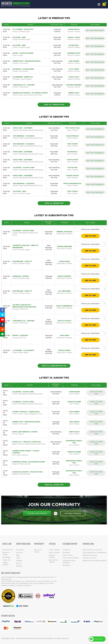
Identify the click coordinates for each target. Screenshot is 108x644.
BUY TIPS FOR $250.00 (95, 94)
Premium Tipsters (52, 556)
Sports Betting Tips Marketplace (94, 552)
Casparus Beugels (74, 85)
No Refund (66, 565)
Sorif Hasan (74, 432)
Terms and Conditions (71, 558)
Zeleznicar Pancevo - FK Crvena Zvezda (30, 93)
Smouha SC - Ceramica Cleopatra (27, 442)
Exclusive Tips (8, 550)
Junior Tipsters (54, 550)
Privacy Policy (68, 555)
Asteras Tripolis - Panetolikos (26, 412)
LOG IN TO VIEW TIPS (96, 393)
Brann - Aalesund (20, 335)
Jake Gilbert (74, 412)
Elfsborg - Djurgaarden (23, 69)
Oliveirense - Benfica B (23, 77)
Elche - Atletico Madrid (23, 53)
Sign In (19, 563)
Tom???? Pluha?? (64, 321)
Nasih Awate (73, 160)
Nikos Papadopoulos (72, 183)
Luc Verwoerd (64, 291)
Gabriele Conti (74, 53)
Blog (18, 555)
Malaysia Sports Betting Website (94, 561)
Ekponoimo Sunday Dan (74, 442)
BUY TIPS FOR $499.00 (95, 38)
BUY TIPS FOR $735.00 (95, 30)
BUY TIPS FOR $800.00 (95, 62)
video (18, 558)
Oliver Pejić (74, 45)
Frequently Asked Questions (69, 562)
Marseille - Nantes (21, 276)
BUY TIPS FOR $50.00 (95, 137)
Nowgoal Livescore (90, 558)
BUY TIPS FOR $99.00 (95, 169)
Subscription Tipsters (53, 561)
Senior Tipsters (54, 552)
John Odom (64, 335)
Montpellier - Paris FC (22, 261)
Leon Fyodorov (64, 276)
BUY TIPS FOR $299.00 (95, 54)
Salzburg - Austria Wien (24, 167)
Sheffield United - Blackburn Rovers (29, 462)
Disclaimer (66, 552)
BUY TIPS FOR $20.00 (95, 184)
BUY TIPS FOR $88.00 (95, 129)
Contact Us (67, 550)
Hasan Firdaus (73, 136)
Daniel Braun (74, 29)
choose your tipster (37, 513)
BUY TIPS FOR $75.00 (95, 192)
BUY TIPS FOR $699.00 (95, 86)
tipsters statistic (5, 564)
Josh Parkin (74, 422)
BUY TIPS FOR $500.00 (95, 70)
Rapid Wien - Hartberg (23, 128)
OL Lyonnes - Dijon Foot (23, 29)
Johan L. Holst (74, 37)
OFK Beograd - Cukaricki (24, 136)
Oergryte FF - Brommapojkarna (27, 61)
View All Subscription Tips (54, 366)
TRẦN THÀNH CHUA (73, 128)
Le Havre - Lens (19, 37)
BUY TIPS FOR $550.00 (95, 46)
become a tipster (73, 513)
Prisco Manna (64, 350)
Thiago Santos (72, 175)
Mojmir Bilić (73, 152)
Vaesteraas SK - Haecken (23, 85)
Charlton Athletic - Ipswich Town (27, 472)
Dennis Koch (74, 93)
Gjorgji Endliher (64, 246)
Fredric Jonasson (64, 232)
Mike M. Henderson (64, 306)
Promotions (20, 550)
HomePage (6, 557)
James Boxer (74, 392)
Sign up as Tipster (38, 551)
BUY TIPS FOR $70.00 (95, 145)
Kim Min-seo (72, 167)
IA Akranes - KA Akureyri (23, 350)
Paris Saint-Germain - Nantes (25, 432)
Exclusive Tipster (6, 553)
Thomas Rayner (74, 402)
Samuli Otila (74, 77)
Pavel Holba (64, 261)
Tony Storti (72, 144)
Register (19, 566)
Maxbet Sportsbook (90, 555)
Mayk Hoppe (74, 69)
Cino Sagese (74, 61)
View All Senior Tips (54, 203)
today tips (6, 560)
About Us (19, 552)
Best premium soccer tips (92, 550)
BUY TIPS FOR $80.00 (95, 153)
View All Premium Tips (54, 105)
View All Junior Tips (54, 485)
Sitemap (19, 561)
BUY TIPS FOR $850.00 (95, 78)
